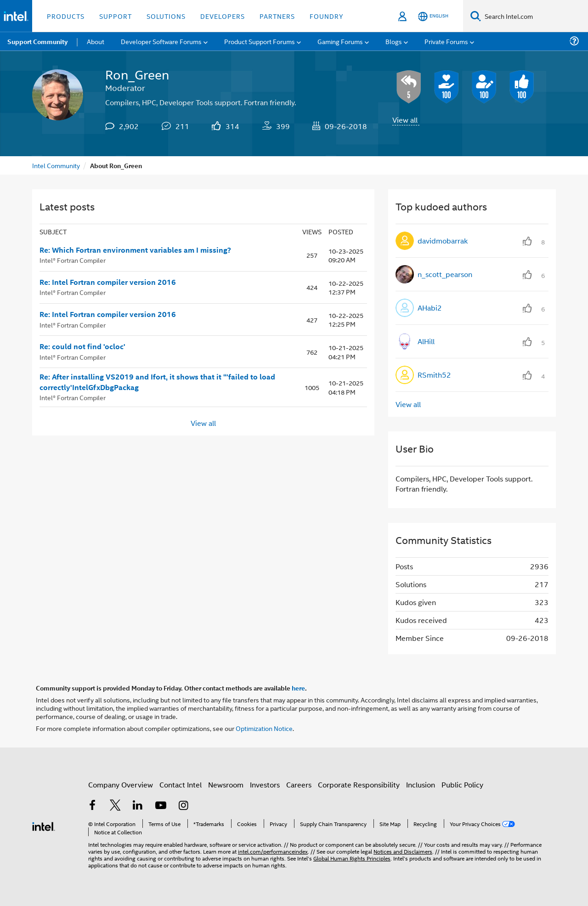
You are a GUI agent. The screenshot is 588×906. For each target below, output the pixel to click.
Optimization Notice (264, 728)
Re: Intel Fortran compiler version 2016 (108, 282)
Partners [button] (277, 16)
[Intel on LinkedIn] (138, 806)
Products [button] (66, 16)
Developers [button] (223, 16)
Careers (299, 784)
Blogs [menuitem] (394, 41)
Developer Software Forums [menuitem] (161, 41)
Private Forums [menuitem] (446, 41)
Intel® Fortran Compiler (73, 260)
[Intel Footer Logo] (44, 825)
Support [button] (116, 16)
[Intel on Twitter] (115, 806)
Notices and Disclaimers (403, 851)
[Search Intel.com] (534, 16)
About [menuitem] (96, 41)
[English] (433, 16)
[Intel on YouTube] (161, 806)
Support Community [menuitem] (37, 41)
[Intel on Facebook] (92, 806)
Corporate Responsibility (359, 784)
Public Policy (462, 784)
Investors (265, 784)
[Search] (476, 16)
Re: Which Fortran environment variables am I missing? (135, 250)
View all (405, 120)
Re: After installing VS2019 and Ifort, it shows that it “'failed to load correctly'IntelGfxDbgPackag (157, 382)
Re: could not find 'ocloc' (82, 346)
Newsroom (226, 784)
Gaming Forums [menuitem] (340, 41)
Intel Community (56, 165)
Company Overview (121, 784)
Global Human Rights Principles (352, 858)
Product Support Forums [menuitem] (260, 41)
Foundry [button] (327, 16)
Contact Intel (181, 784)
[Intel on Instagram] (183, 806)
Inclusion (421, 784)
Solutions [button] (166, 16)
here (298, 688)
